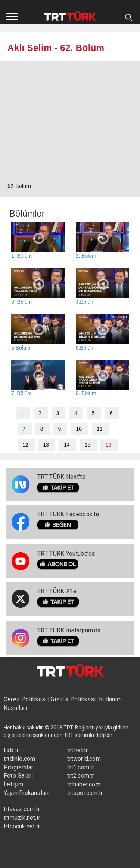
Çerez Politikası (26, 699)
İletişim (14, 784)
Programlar (18, 767)
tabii (11, 750)
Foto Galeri (18, 776)
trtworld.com (84, 759)
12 (25, 445)
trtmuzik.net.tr (22, 818)
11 (100, 429)
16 (108, 445)
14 (67, 445)
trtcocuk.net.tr (22, 826)
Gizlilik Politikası (73, 699)
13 (46, 445)
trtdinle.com (19, 759)
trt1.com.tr (81, 767)
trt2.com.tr (81, 776)
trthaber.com (84, 784)
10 (79, 429)
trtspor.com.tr (85, 793)
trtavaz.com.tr (22, 809)
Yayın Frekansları (26, 793)
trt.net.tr (77, 750)
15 (88, 445)
